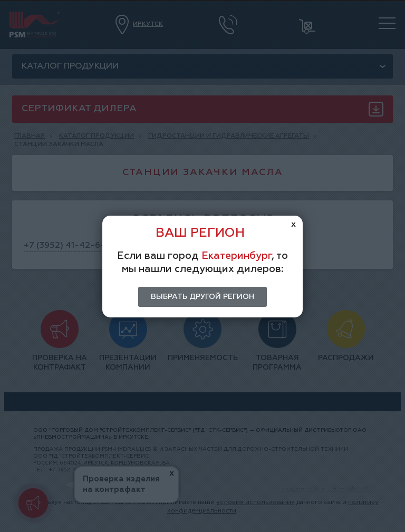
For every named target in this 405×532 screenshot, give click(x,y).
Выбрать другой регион (202, 297)
